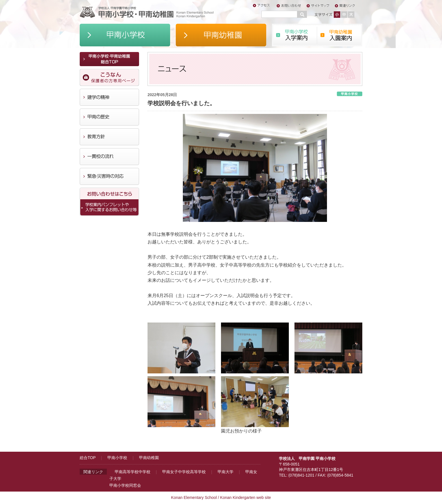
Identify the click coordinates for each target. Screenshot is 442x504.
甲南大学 (226, 472)
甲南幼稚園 (149, 458)
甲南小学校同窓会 (125, 485)
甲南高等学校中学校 (133, 472)
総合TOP (88, 458)
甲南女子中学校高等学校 (184, 472)
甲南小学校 (117, 458)
